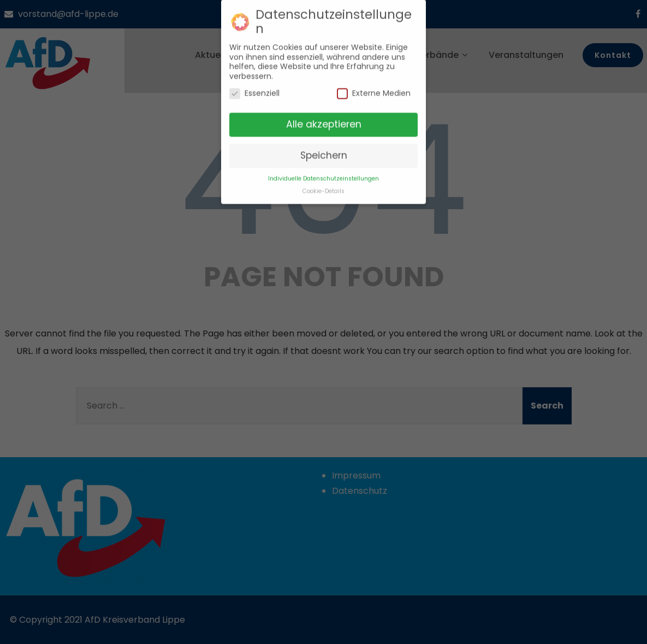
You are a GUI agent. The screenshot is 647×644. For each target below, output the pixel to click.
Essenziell (254, 88)
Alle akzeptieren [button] (324, 119)
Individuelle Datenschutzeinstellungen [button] (323, 173)
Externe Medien (374, 88)
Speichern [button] (324, 150)
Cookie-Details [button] (323, 185)
